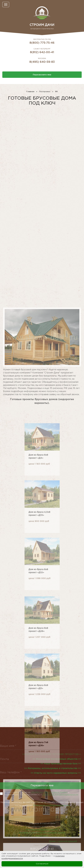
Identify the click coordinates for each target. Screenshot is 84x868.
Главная (30, 92)
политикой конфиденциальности (60, 795)
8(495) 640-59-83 (42, 62)
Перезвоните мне (42, 75)
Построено (45, 92)
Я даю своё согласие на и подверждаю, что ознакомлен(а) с (41, 794)
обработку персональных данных (49, 793)
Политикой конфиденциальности (51, 809)
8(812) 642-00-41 (42, 52)
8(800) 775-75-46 (42, 43)
